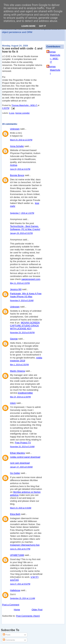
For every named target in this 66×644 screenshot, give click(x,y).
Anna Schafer (17, 146)
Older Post (37, 610)
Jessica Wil (16, 289)
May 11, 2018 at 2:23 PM (20, 283)
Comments (9, 640)
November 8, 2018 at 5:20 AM (22, 301)
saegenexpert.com (31, 279)
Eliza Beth (15, 514)
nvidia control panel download (25, 457)
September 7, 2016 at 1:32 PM (22, 213)
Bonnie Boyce (17, 175)
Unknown (15, 129)
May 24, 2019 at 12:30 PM (20, 397)
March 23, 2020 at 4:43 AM (21, 508)
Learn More (29, 26)
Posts (7, 635)
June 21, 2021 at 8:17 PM (20, 549)
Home (17, 610)
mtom (13, 403)
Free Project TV (23, 443)
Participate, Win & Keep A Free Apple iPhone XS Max (26, 295)
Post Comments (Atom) (28, 616)
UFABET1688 (17, 555)
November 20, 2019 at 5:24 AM (22, 447)
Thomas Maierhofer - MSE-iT (54, 57)
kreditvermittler (25, 393)
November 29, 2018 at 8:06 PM (22, 333)
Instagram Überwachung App (25, 545)
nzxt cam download (20, 463)
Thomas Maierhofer (54, 70)
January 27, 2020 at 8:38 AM (21, 467)
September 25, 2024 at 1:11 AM (23, 598)
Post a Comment (11, 605)
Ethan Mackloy (18, 453)
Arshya (14, 165)
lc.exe (12, 113)
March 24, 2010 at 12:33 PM (21, 140)
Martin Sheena (18, 371)
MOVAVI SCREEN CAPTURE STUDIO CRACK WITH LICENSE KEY (25, 326)
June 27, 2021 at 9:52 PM (20, 584)
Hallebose (15, 590)
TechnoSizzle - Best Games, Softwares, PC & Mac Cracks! (25, 228)
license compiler (22, 113)
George (14, 339)
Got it (42, 26)
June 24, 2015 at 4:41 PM (20, 169)
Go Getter (15, 473)
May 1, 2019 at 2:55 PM (19, 365)
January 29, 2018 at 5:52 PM (21, 233)
